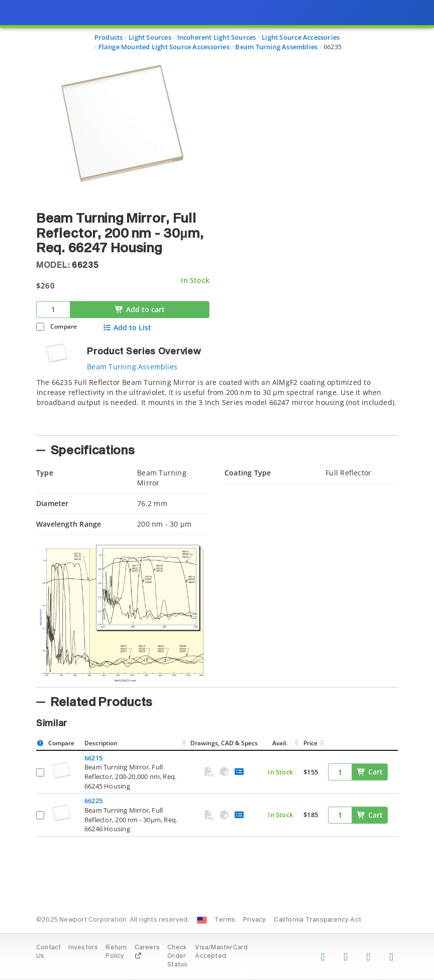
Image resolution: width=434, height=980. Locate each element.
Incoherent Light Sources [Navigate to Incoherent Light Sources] (217, 37)
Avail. (281, 743)
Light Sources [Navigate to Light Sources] (150, 37)
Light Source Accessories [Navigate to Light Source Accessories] (301, 37)
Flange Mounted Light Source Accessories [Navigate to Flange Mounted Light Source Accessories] (164, 47)
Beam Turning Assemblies (132, 367)
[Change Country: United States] (202, 920)
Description (101, 743)
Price (310, 743)
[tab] (217, 404)
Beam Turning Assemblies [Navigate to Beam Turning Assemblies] (276, 47)
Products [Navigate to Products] (109, 37)
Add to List (127, 328)
